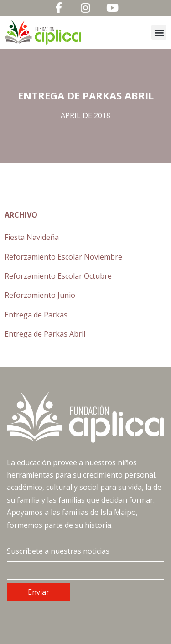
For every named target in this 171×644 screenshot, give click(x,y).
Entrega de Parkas (36, 315)
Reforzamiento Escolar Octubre (58, 276)
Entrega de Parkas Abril (45, 334)
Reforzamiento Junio (40, 295)
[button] (159, 32)
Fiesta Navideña (32, 237)
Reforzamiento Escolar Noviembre (63, 257)
